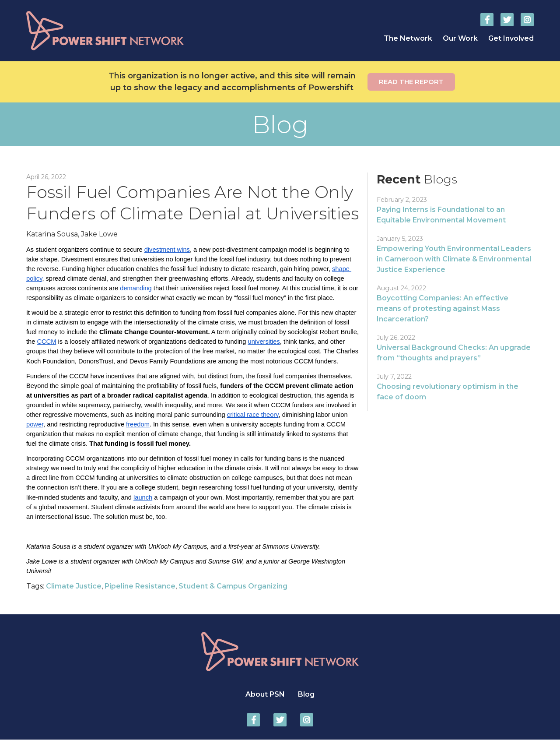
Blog (306, 694)
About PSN (265, 694)
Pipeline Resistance (140, 586)
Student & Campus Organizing (233, 586)
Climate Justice (74, 586)
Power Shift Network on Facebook (487, 20)
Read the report (411, 82)
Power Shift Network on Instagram (527, 20)
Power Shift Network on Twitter (507, 20)
